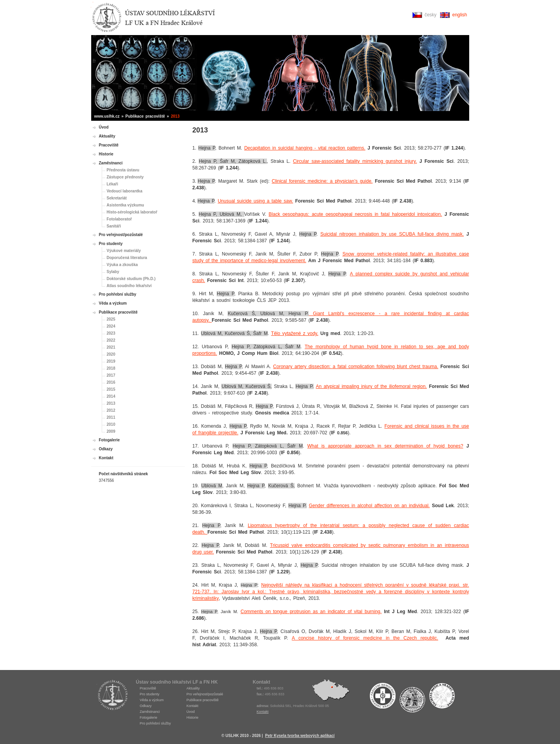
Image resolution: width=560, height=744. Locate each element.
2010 (111, 424)
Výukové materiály (124, 251)
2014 (111, 396)
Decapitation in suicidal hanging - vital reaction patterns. (305, 148)
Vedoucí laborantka (125, 191)
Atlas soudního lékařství (129, 286)
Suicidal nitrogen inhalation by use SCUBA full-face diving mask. (392, 234)
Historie (106, 154)
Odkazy (106, 449)
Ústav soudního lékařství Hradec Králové (154, 18)
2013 (111, 403)
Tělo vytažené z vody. (295, 333)
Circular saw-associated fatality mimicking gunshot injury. (355, 161)
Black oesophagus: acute (297, 214)
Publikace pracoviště (118, 312)
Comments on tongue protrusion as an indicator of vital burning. (311, 612)
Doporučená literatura (127, 258)
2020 (111, 354)
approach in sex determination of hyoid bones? (407, 446)
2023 (111, 333)
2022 (111, 340)
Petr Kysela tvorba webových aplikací (300, 736)
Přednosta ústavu (123, 170)
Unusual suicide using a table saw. (255, 201)
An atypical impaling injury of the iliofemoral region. (371, 386)
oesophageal (339, 214)
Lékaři (112, 184)
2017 (111, 375)
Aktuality (107, 136)
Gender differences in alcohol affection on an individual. (369, 506)
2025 (111, 319)
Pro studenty (111, 244)
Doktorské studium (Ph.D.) (131, 279)
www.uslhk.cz (107, 116)
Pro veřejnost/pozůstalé (121, 235)
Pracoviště (109, 145)
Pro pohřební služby (118, 294)
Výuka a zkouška (122, 265)
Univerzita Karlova (412, 700)
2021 (111, 347)
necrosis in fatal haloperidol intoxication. (397, 214)
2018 (111, 368)
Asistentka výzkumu (125, 205)
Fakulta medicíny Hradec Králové (442, 698)
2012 (111, 410)
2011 (111, 417)
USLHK (113, 695)
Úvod (104, 127)
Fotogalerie (110, 440)
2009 (111, 431)
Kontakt (106, 458)
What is (317, 446)
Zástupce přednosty (125, 177)
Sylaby (113, 272)
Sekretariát (117, 198)
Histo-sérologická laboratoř (132, 212)
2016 (111, 382)
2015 (111, 389)
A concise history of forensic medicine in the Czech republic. (365, 638)
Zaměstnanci (111, 163)
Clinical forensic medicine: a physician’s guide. (322, 181)
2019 (111, 361)
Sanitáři (114, 226)
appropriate (340, 446)
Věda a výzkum (113, 303)
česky (430, 15)
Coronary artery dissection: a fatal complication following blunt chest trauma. (356, 367)
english (459, 15)
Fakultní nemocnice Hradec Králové (383, 698)
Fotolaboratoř (119, 219)
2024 (111, 326)
